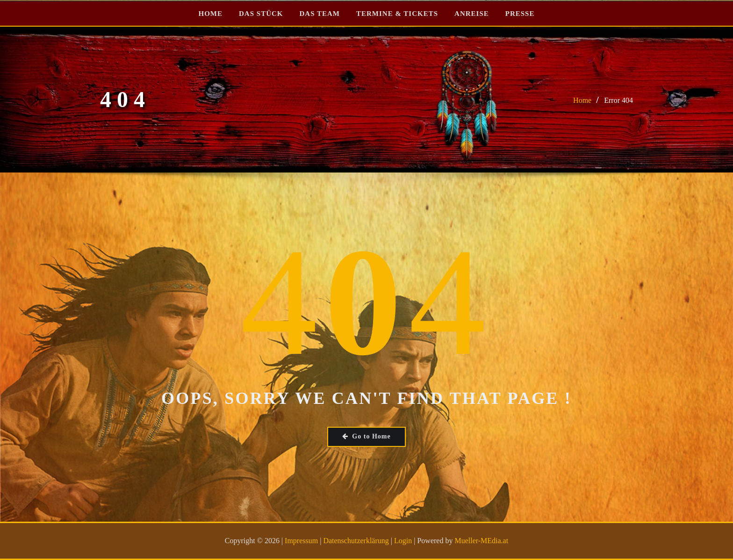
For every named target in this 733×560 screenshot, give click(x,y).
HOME (211, 14)
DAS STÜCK (261, 14)
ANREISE (472, 14)
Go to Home (366, 436)
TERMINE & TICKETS (397, 14)
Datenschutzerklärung (356, 541)
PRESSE (520, 14)
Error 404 (618, 100)
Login (403, 541)
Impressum (301, 541)
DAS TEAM (320, 14)
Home (582, 100)
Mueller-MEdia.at (481, 541)
